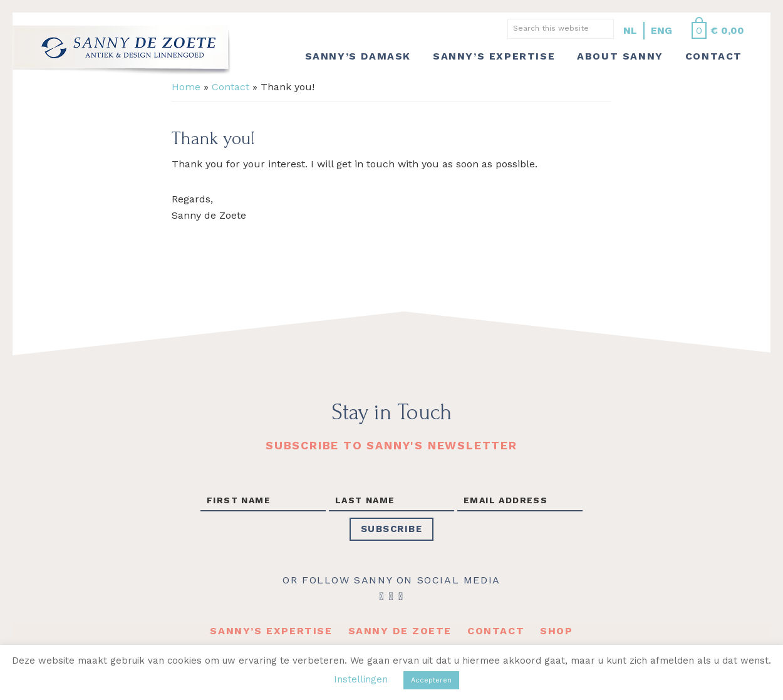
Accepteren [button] (431, 680)
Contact (231, 87)
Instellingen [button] (361, 679)
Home (186, 87)
